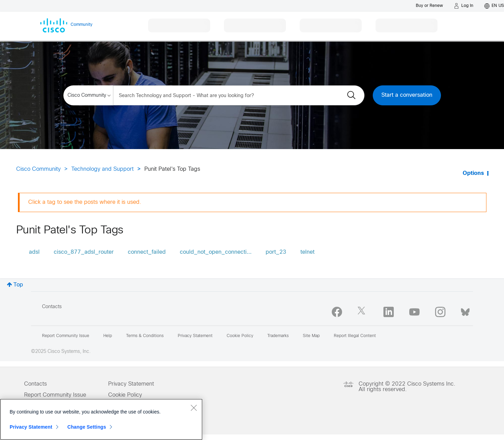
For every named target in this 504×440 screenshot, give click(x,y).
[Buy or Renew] (429, 6)
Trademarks (278, 336)
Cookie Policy (125, 395)
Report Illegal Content (355, 336)
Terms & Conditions (145, 336)
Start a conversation (407, 95)
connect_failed (147, 252)
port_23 (276, 252)
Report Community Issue (66, 336)
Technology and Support (102, 169)
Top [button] (18, 285)
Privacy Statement (131, 384)
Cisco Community (38, 169)
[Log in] (464, 6)
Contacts (52, 307)
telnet (307, 252)
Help (108, 336)
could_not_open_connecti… (216, 252)
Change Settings (87, 427)
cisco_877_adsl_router (84, 252)
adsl (34, 252)
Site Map (311, 336)
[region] (101, 419)
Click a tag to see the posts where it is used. (85, 202)
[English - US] (494, 6)
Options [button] (473, 173)
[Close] (194, 408)
